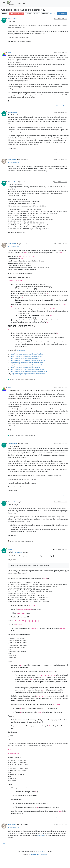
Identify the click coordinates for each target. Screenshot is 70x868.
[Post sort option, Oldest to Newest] (55, 14)
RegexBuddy (21, 350)
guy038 (10, 549)
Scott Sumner (12, 160)
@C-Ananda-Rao (14, 162)
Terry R (10, 53)
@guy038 (41, 835)
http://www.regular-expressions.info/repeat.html (26, 367)
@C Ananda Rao (23, 160)
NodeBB (33, 855)
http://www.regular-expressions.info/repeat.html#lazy (28, 361)
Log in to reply (62, 14)
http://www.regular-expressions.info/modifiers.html (27, 354)
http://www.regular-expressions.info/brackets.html (27, 363)
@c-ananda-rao (17, 552)
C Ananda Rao (12, 19)
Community (20, 3)
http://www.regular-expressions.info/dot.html (25, 358)
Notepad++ (42, 851)
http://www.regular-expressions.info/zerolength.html (28, 374)
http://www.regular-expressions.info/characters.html (27, 369)
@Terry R (21, 502)
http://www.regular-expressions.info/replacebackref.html (29, 371)
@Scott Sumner (23, 182)
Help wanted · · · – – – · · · (17, 14)
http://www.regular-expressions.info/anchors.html (27, 356)
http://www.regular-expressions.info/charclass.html (27, 365)
